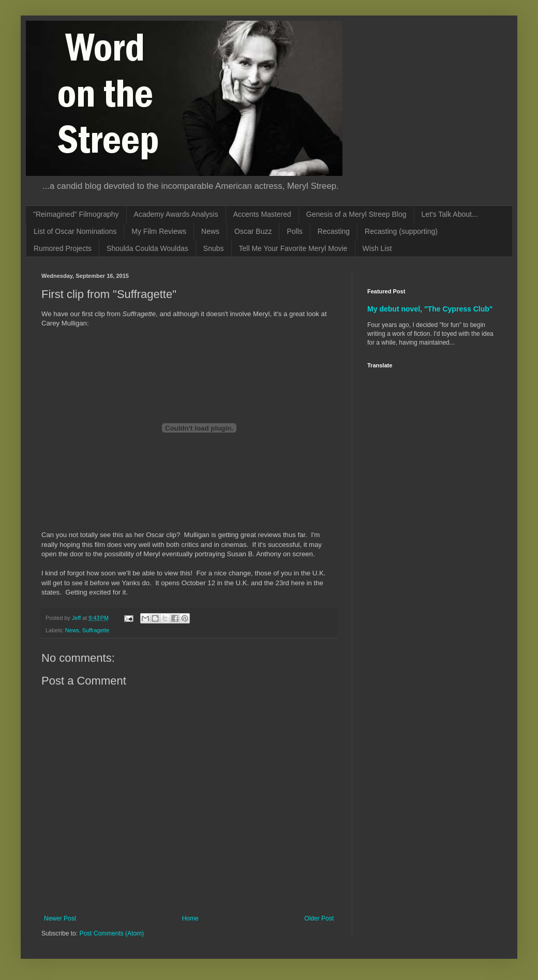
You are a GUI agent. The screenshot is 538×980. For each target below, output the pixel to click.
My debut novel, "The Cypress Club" (430, 309)
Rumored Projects (63, 248)
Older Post (319, 918)
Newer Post (60, 918)
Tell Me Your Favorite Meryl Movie (293, 248)
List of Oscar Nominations (75, 231)
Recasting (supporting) (401, 231)
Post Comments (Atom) (111, 933)
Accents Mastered (262, 214)
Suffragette (96, 630)
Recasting (334, 231)
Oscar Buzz (253, 231)
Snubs (214, 248)
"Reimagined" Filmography (76, 214)
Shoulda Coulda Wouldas (147, 248)
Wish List (377, 248)
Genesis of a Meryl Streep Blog (356, 214)
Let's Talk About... (450, 214)
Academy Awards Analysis (176, 214)
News (210, 231)
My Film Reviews (159, 231)
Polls (294, 231)
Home (190, 918)
